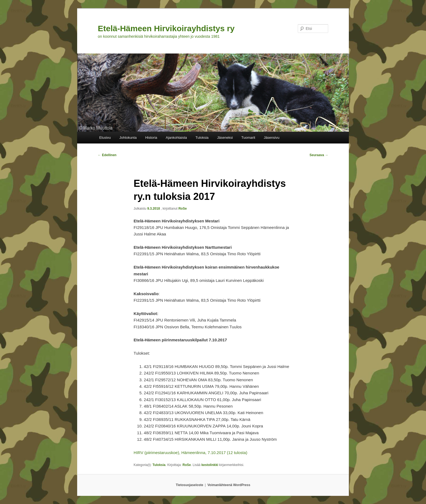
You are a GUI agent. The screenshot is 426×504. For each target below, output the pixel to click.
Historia (151, 138)
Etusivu (105, 138)
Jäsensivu (272, 138)
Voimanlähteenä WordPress (229, 485)
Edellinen (107, 155)
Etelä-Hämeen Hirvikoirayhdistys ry (166, 28)
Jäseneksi (225, 138)
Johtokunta (128, 138)
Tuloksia (202, 138)
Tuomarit (248, 138)
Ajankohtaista (176, 138)
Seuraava (319, 155)
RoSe (183, 209)
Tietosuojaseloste (189, 485)
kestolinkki (210, 465)
